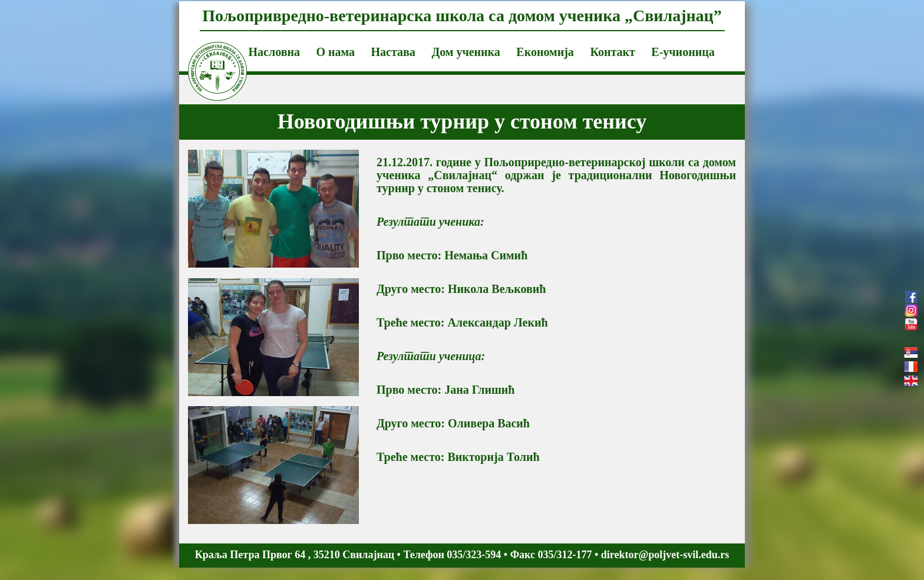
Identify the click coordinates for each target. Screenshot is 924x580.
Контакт (612, 52)
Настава (393, 52)
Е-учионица (683, 52)
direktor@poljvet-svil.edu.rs (665, 555)
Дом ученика (466, 52)
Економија (545, 52)
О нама (335, 52)
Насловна (274, 52)
